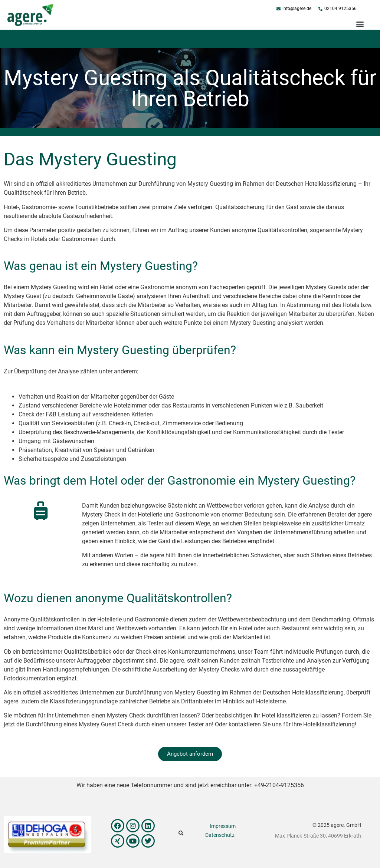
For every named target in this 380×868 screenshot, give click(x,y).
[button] (360, 24)
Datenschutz (220, 835)
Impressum (223, 826)
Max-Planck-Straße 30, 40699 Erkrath (318, 836)
